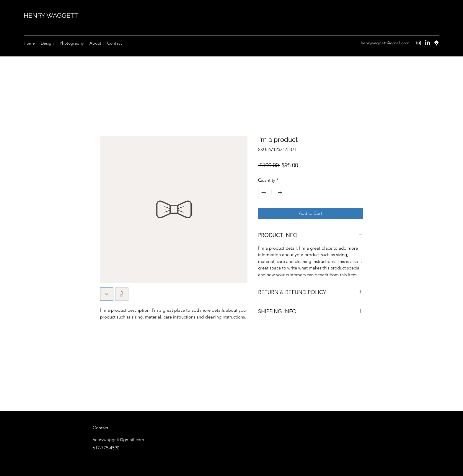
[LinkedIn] (428, 43)
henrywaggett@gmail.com (385, 43)
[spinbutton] (272, 192)
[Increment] (281, 192)
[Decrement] (263, 192)
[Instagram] (419, 43)
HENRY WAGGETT (51, 15)
